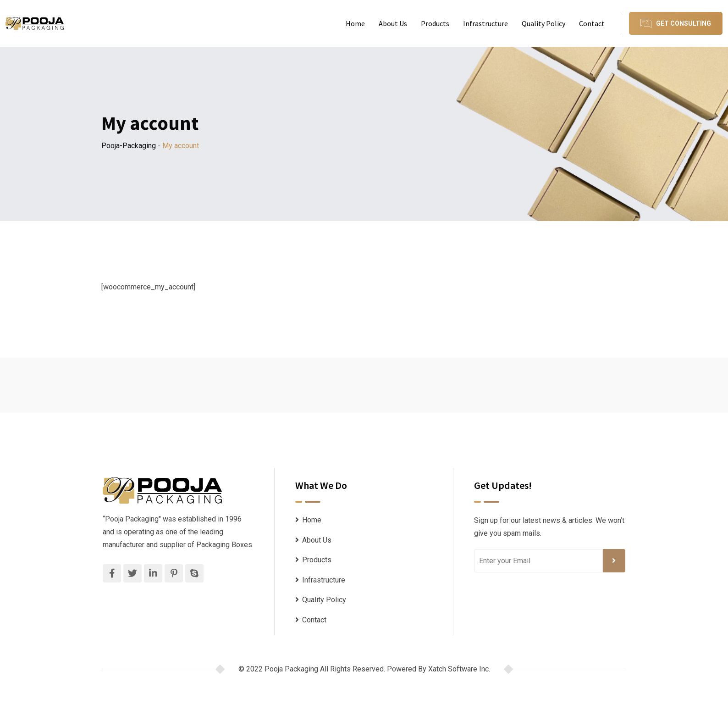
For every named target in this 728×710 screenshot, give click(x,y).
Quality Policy (543, 23)
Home (355, 23)
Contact (592, 23)
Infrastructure (485, 23)
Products (435, 23)
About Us (393, 23)
